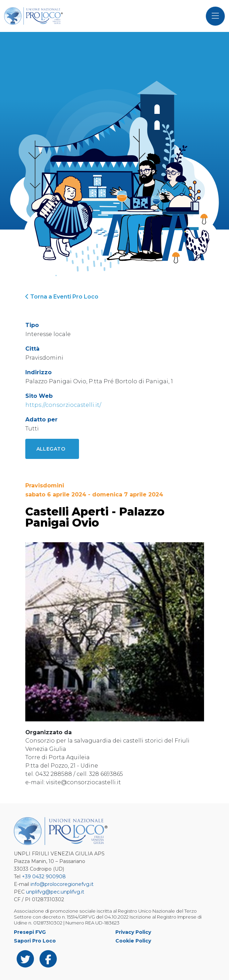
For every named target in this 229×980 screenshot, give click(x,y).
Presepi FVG (30, 932)
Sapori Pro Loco (35, 941)
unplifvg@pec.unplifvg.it (55, 892)
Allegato (51, 449)
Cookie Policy (133, 941)
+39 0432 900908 (44, 877)
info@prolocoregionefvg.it (62, 884)
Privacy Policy (133, 932)
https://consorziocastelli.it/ (63, 405)
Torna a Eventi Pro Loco (62, 297)
